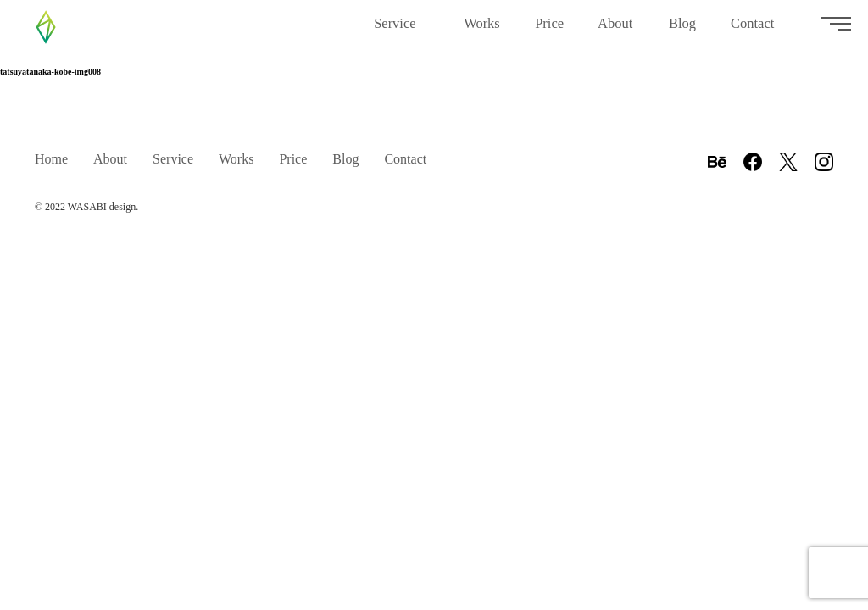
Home (51, 159)
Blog (683, 30)
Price (549, 30)
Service (402, 30)
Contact (759, 30)
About (616, 30)
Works (482, 30)
